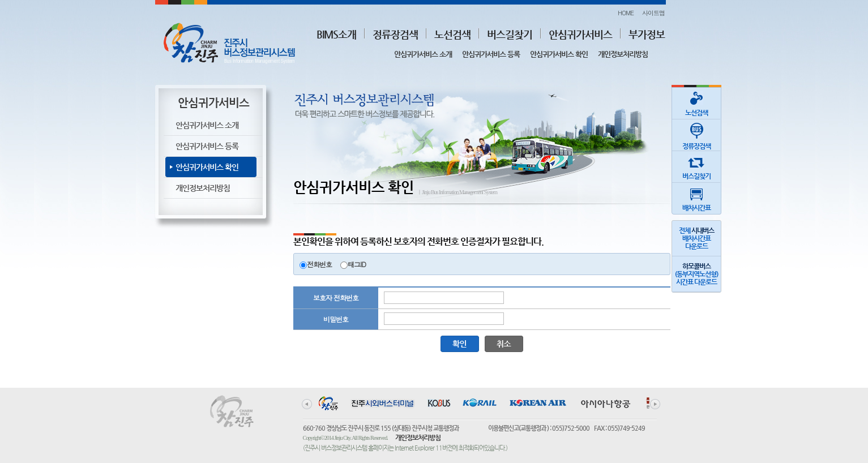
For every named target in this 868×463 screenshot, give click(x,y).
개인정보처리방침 (623, 54)
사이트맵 (653, 13)
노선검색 (452, 34)
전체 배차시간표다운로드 (696, 238)
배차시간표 (696, 197)
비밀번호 (336, 319)
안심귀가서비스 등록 (491, 54)
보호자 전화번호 (336, 297)
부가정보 (647, 34)
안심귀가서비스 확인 (559, 54)
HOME (626, 13)
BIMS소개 (336, 34)
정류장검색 (395, 34)
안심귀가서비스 (580, 34)
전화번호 (319, 264)
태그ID (357, 264)
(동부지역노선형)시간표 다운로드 (696, 274)
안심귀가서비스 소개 (423, 54)
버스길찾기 (510, 34)
